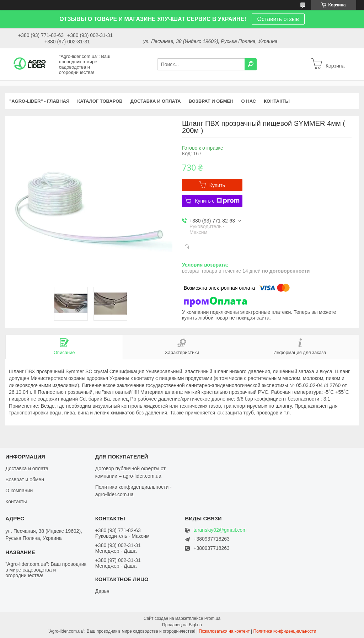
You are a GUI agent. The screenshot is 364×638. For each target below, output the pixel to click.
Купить (217, 185)
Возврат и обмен (25, 479)
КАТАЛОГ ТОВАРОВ (100, 101)
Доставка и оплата (27, 468)
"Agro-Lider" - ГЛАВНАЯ (39, 101)
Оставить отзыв (278, 19)
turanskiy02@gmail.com (220, 530)
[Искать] (251, 64)
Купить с (217, 201)
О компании (19, 490)
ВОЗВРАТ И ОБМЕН (211, 101)
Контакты (16, 502)
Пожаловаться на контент (224, 631)
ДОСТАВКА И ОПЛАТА (156, 101)
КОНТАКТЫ (277, 101)
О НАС (249, 101)
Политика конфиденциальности (285, 631)
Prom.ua (212, 618)
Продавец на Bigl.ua (182, 625)
